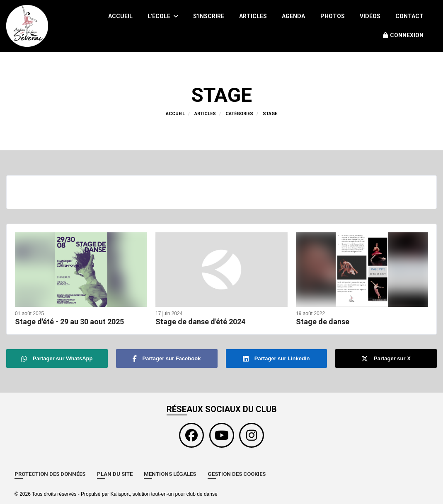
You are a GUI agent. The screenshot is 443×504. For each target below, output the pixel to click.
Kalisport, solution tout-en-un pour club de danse (164, 494)
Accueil (120, 16)
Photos (333, 16)
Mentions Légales (170, 474)
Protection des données (50, 474)
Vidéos (370, 16)
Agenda (293, 16)
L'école (163, 16)
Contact (409, 16)
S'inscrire (209, 16)
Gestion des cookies (237, 474)
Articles (253, 16)
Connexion (403, 35)
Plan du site (115, 474)
